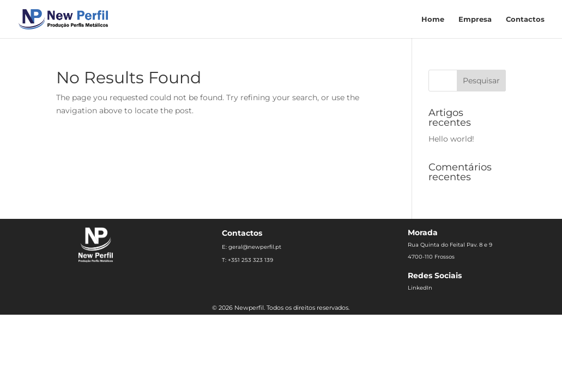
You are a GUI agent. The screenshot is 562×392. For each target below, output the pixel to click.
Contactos (525, 19)
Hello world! (451, 139)
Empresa (475, 19)
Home (433, 19)
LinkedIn (420, 288)
